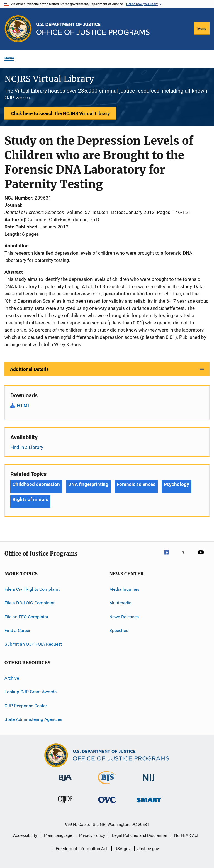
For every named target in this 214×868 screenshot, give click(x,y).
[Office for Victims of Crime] (107, 804)
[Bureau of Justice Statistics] (107, 785)
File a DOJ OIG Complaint (30, 603)
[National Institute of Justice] (149, 782)
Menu (202, 29)
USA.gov (122, 849)
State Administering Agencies (33, 719)
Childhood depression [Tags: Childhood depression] (36, 484)
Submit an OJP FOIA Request (33, 644)
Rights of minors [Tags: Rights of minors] (30, 499)
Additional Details (29, 369)
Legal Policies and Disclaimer (140, 835)
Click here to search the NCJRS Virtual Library (60, 113)
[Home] (93, 29)
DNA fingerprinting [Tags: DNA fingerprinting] (88, 484)
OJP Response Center (26, 705)
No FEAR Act (186, 835)
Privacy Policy (92, 835)
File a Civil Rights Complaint (32, 589)
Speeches (119, 630)
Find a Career (17, 630)
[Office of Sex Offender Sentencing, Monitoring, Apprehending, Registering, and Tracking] (149, 803)
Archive (12, 678)
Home (9, 58)
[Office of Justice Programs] (18, 29)
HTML (24, 405)
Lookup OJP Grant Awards (31, 692)
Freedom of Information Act (82, 849)
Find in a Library (27, 447)
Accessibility (25, 835)
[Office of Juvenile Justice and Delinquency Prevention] (65, 804)
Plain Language (58, 835)
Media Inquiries (124, 589)
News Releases (124, 617)
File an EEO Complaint (26, 617)
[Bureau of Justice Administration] (65, 782)
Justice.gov (148, 849)
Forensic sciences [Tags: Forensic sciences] (136, 484)
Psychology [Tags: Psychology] (177, 484)
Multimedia (120, 603)
